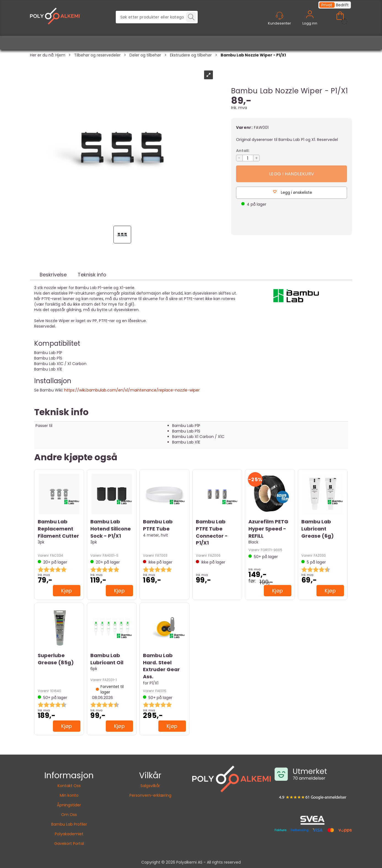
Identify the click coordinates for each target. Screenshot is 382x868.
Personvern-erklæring (150, 795)
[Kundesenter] (280, 16)
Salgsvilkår (150, 786)
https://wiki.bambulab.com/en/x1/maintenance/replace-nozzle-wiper (132, 390)
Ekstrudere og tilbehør (191, 55)
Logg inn (310, 21)
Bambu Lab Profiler (69, 824)
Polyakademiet (69, 834)
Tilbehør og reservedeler (97, 55)
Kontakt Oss (69, 786)
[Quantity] (248, 158)
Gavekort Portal (69, 843)
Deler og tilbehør (145, 55)
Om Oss (69, 815)
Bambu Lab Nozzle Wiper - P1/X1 (253, 55)
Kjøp (292, 174)
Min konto (69, 795)
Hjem (60, 55)
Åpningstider (69, 805)
